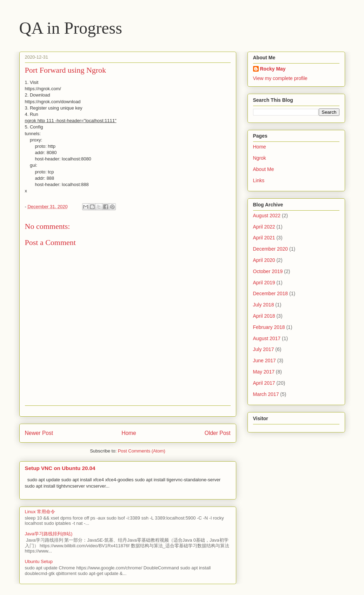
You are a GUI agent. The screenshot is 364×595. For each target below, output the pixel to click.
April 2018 (264, 316)
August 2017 (267, 338)
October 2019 (268, 271)
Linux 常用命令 (40, 512)
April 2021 (264, 238)
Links (259, 180)
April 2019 (264, 283)
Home (129, 433)
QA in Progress (71, 28)
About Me (264, 169)
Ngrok (260, 158)
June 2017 (264, 361)
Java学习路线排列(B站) (49, 534)
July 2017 (264, 349)
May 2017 (264, 372)
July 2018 (264, 305)
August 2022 (267, 216)
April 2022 (264, 227)
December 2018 (271, 293)
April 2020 (264, 260)
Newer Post (39, 433)
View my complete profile (280, 78)
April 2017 (264, 383)
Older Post (218, 433)
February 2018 (269, 327)
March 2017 (266, 394)
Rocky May (273, 69)
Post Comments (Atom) (142, 451)
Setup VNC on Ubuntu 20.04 (60, 468)
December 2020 (271, 249)
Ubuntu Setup (39, 561)
